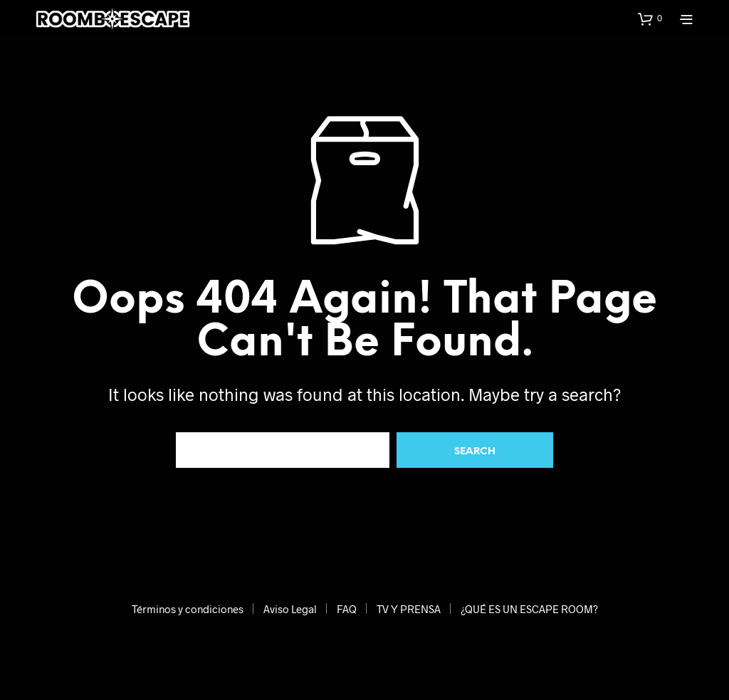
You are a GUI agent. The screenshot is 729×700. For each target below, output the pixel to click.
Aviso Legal (290, 609)
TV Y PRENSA (409, 609)
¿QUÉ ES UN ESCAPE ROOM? (529, 609)
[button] (650, 19)
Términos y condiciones (188, 609)
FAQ (347, 609)
